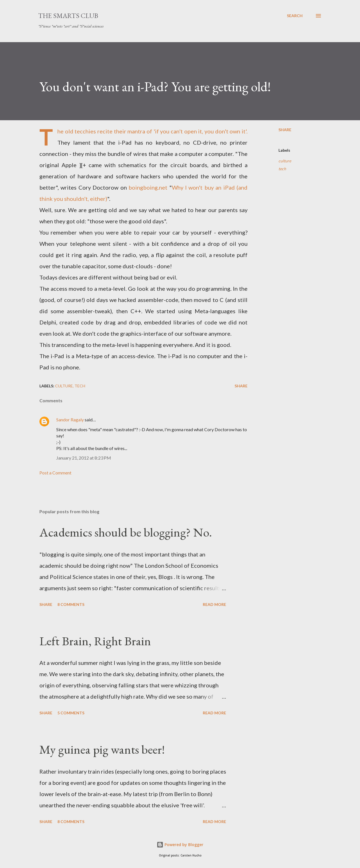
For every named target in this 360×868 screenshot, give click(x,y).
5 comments (71, 713)
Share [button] (285, 130)
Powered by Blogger (180, 845)
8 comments (71, 604)
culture (285, 161)
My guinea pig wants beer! (102, 749)
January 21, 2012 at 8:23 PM (84, 458)
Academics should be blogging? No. (126, 532)
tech (282, 169)
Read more (214, 604)
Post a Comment (55, 473)
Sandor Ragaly (70, 420)
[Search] (295, 16)
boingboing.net (148, 187)
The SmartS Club (68, 16)
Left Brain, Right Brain (95, 641)
